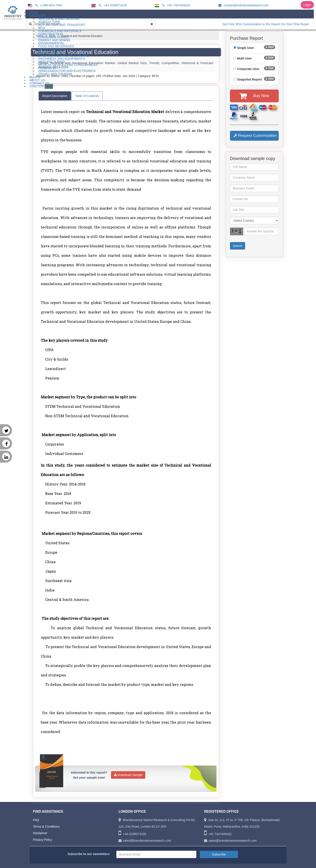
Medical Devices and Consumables (68, 65)
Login (307, 5)
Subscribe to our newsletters (89, 854)
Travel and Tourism (55, 74)
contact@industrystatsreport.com (243, 5)
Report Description (55, 96)
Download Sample (128, 775)
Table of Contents (87, 96)
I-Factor (41, 86)
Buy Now (254, 96)
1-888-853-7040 (48, 5)
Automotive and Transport (62, 25)
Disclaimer (40, 833)
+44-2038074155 (112, 5)
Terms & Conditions (46, 827)
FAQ (36, 820)
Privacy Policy (42, 840)
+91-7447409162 (176, 5)
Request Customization (255, 136)
